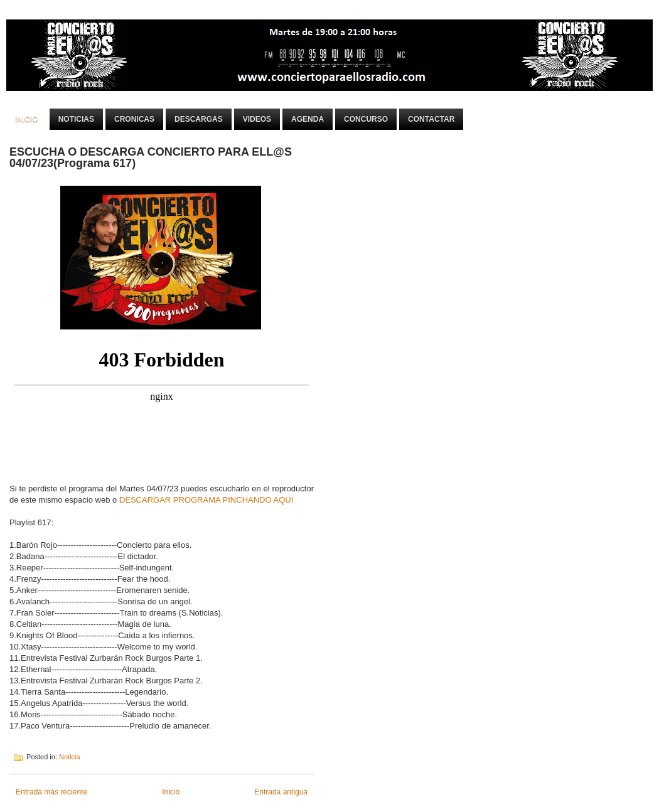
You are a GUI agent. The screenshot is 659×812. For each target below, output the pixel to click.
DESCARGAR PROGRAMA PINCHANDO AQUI (206, 500)
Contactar (431, 119)
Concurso (366, 119)
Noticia (70, 757)
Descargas (199, 119)
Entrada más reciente (51, 792)
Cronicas (134, 119)
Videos (257, 119)
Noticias (76, 119)
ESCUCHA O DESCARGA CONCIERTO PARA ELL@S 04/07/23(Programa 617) (151, 158)
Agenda (308, 119)
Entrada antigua (281, 792)
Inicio (27, 119)
